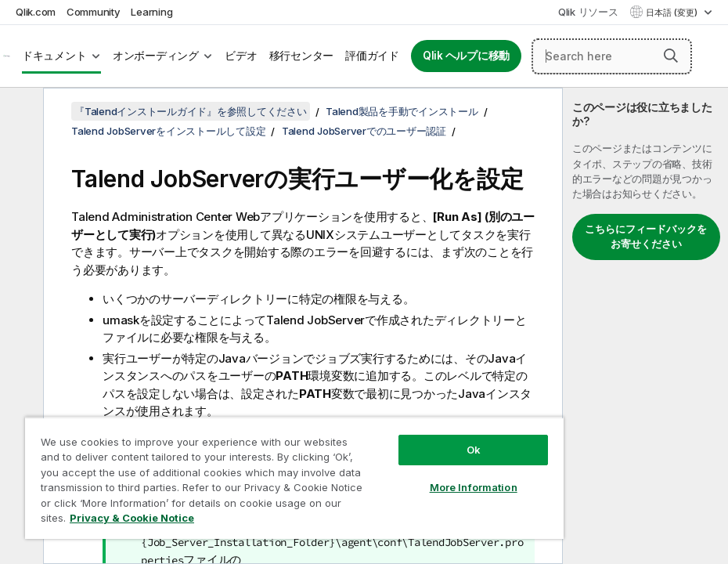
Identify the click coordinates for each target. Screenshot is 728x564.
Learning (151, 12)
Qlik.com (36, 12)
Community (94, 12)
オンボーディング (156, 56)
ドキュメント (54, 56)
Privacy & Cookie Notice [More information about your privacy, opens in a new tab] (132, 518)
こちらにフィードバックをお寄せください (646, 237)
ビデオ (241, 56)
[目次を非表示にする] (20, 112)
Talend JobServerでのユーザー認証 (364, 131)
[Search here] (612, 56)
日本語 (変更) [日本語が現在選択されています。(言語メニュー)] (673, 13)
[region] (294, 478)
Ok (474, 450)
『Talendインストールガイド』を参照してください (191, 111)
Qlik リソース (588, 12)
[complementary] (645, 326)
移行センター (302, 56)
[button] (671, 56)
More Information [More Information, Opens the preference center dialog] (474, 487)
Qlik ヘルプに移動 (466, 56)
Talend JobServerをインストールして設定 (168, 131)
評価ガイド (372, 56)
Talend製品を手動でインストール (402, 111)
